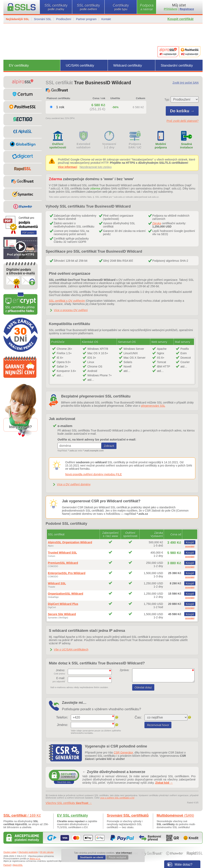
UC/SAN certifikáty (80, 65)
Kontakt (106, 19)
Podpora (147, 7)
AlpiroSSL (18, 865)
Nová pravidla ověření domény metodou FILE (94, 474)
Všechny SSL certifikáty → (69, 803)
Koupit (190, 542)
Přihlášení (171, 9)
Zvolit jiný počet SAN (186, 83)
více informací (124, 853)
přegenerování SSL (153, 406)
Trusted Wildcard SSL (62, 553)
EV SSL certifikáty (73, 815)
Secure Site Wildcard (62, 614)
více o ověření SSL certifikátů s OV (117, 798)
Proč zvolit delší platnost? (183, 121)
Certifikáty (121, 7)
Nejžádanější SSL (18, 19)
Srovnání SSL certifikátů (128, 815)
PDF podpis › (29, 233)
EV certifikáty (19, 65)
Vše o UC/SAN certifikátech (71, 650)
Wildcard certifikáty (128, 65)
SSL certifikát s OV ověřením (67, 301)
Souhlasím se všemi (92, 857)
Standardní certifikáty (177, 65)
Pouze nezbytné (117, 857)
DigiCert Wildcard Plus (63, 604)
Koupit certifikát (181, 19)
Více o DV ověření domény (74, 484)
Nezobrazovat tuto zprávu (96, 167)
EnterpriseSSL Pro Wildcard (67, 573)
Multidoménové (175, 815)
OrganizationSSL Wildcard (65, 594)
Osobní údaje (10, 852)
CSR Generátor (123, 753)
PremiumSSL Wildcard (63, 563)
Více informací (68, 167)
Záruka (157, 223)
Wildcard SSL (57, 583)
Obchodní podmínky (28, 852)
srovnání (190, 546)
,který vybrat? (20, 425)
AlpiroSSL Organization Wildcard (70, 542)
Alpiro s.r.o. (35, 859)
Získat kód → (164, 783)
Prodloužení (64, 19)
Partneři (7, 865)
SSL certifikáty (56, 7)
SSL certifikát (22, 815)
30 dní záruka (47, 852)
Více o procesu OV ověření (71, 310)
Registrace (187, 9)
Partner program (86, 19)
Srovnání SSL (43, 19)
